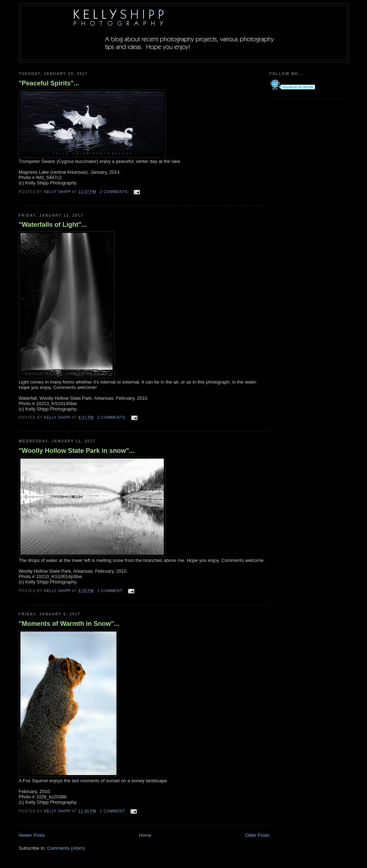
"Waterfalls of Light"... (53, 225)
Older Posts (257, 835)
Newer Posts (32, 835)
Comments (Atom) (66, 848)
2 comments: (115, 192)
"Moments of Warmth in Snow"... (69, 624)
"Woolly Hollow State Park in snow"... (77, 451)
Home (145, 835)
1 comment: (111, 591)
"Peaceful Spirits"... (49, 83)
